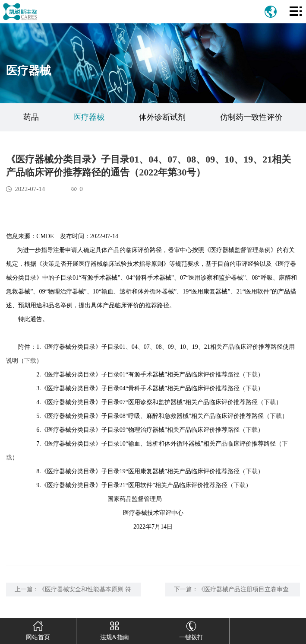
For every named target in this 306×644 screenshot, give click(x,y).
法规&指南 (115, 629)
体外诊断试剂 (162, 117)
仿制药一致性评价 (251, 117)
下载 (30, 361)
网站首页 (38, 629)
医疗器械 (89, 117)
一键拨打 (191, 629)
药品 (31, 117)
